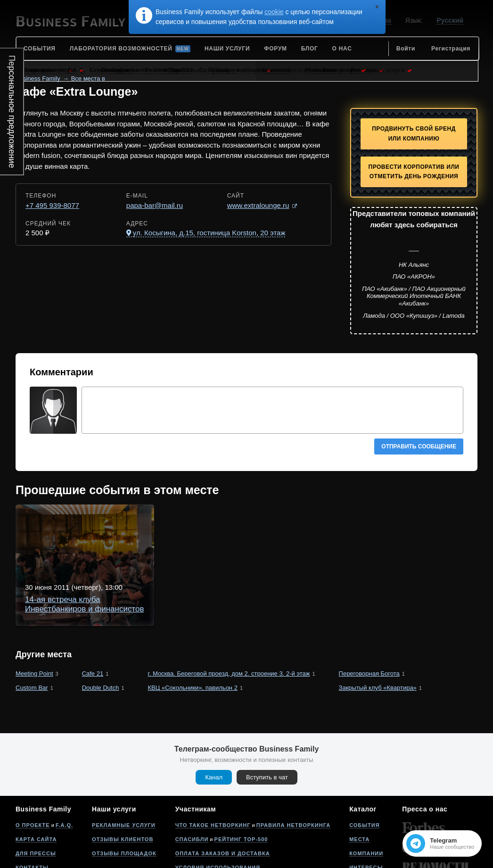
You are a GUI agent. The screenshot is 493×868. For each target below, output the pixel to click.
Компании (366, 802)
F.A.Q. (64, 774)
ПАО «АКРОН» (414, 277)
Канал (214, 726)
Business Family (38, 79)
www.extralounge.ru (258, 205)
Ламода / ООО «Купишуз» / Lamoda (414, 316)
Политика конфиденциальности (230, 831)
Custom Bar (32, 637)
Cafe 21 (93, 623)
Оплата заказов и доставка (223, 802)
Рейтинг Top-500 (241, 788)
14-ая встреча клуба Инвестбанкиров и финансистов (204, 525)
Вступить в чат (267, 726)
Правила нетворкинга (293, 774)
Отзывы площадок (124, 802)
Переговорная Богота (369, 623)
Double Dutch (101, 637)
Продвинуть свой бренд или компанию (414, 134)
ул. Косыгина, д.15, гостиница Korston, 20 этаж (209, 233)
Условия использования (218, 817)
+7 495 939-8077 (52, 205)
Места (359, 788)
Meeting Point (34, 623)
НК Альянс (414, 265)
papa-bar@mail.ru (155, 205)
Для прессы (36, 802)
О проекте (33, 774)
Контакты (32, 817)
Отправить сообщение (419, 446)
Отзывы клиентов (123, 788)
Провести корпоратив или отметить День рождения (414, 172)
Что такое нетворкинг (213, 774)
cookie (274, 12)
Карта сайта (36, 788)
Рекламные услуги (124, 774)
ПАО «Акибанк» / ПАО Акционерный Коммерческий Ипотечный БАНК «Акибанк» (414, 296)
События (364, 774)
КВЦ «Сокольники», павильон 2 (193, 637)
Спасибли (192, 788)
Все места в (88, 79)
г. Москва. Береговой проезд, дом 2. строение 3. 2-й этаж (229, 623)
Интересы (366, 817)
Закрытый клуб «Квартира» (378, 637)
